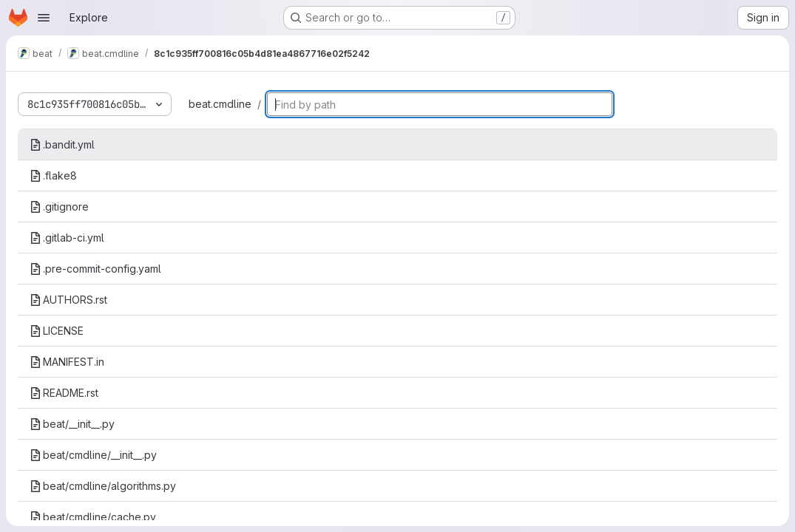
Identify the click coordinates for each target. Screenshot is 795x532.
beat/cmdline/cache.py (93, 517)
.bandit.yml (62, 144)
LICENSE (57, 331)
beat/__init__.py (72, 424)
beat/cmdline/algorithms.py (103, 486)
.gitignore (59, 207)
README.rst (64, 393)
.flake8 (53, 175)
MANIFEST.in (67, 362)
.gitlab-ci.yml (67, 238)
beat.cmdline (220, 104)
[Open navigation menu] (44, 18)
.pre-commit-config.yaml (95, 269)
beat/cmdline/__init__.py (93, 455)
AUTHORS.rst (68, 300)
